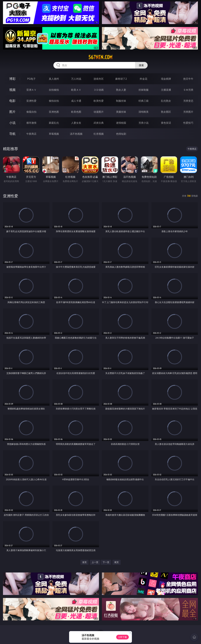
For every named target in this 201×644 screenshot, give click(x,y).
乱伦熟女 (166, 101)
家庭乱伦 (54, 123)
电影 (12, 101)
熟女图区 (166, 112)
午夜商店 (31, 134)
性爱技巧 (188, 123)
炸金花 (144, 79)
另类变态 (188, 101)
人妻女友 (76, 123)
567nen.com (100, 57)
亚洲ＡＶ (31, 90)
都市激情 (31, 123)
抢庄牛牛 (188, 79)
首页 (84, 562)
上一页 (95, 562)
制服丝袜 (121, 101)
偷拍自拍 (54, 101)
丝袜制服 (144, 90)
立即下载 (122, 637)
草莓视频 (54, 134)
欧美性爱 (99, 101)
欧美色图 (76, 112)
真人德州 (54, 79)
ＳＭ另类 (188, 90)
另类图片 (188, 112)
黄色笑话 (166, 123)
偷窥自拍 (31, 112)
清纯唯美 (144, 112)
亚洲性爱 (31, 101)
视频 (12, 90)
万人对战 (76, 79)
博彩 (12, 79)
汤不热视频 (76, 134)
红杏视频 (99, 134)
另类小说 (144, 123)
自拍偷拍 (54, 90)
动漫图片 (99, 112)
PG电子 (31, 79)
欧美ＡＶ (76, 90)
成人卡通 (76, 101)
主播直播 (166, 90)
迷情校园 (121, 123)
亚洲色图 (54, 112)
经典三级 (144, 101)
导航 (12, 134)
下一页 (106, 562)
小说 (12, 123)
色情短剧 (121, 134)
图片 (12, 112)
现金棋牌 (166, 79)
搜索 (141, 65)
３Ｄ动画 (99, 90)
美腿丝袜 (121, 112)
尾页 (117, 562)
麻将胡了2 (121, 79)
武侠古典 (99, 123)
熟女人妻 (121, 90)
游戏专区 (99, 79)
